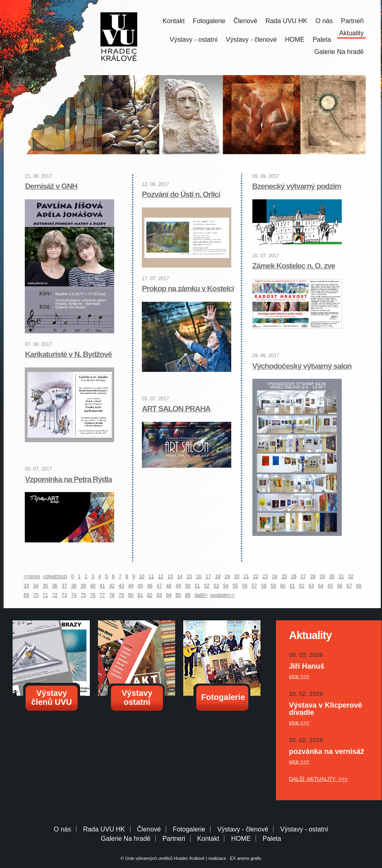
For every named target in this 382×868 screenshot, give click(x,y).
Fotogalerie (209, 21)
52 (207, 586)
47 (159, 586)
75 (83, 595)
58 (264, 586)
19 (227, 577)
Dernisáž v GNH (51, 186)
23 (265, 577)
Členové (245, 21)
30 (332, 577)
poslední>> (222, 595)
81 (140, 595)
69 (26, 595)
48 (169, 586)
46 (150, 586)
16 (199, 577)
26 (294, 577)
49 (178, 586)
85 (178, 595)
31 (341, 577)
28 (313, 577)
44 (131, 586)
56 (245, 586)
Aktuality (352, 33)
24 (275, 577)
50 (188, 586)
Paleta (322, 40)
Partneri (174, 839)
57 (254, 586)
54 (226, 586)
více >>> (299, 676)
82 (150, 595)
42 (112, 586)
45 (140, 586)
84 (169, 595)
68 (359, 586)
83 (159, 595)
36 (55, 586)
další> (201, 595)
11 (151, 577)
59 (273, 586)
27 (303, 577)
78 (112, 595)
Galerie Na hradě (126, 839)
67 (349, 586)
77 (102, 595)
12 (161, 577)
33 (26, 586)
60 (283, 586)
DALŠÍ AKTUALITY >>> (318, 779)
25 (284, 577)
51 (197, 586)
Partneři (352, 21)
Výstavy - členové (251, 40)
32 (351, 577)
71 (45, 595)
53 (216, 586)
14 (180, 577)
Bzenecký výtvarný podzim (297, 186)
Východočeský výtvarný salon (302, 366)
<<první (32, 577)
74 (74, 595)
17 (208, 577)
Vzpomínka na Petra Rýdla (68, 479)
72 (55, 595)
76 (93, 595)
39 (83, 586)
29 (322, 577)
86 (188, 595)
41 (102, 586)
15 (189, 577)
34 (36, 586)
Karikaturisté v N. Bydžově (68, 354)
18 (218, 577)
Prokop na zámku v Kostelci (188, 288)
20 (237, 577)
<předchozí (55, 577)
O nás (324, 21)
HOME (295, 40)
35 (45, 586)
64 (321, 586)
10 (142, 577)
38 (74, 586)
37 (64, 586)
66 (340, 586)
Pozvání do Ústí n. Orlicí (181, 194)
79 (121, 595)
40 (93, 586)
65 (330, 586)
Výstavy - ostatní (194, 40)
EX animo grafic (245, 858)
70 (36, 595)
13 (170, 577)
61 (292, 586)
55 (235, 586)
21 (246, 577)
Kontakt (174, 21)
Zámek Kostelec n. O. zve (294, 266)
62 (302, 586)
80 (131, 595)
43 (121, 586)
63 (311, 586)
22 (256, 577)
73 (64, 595)
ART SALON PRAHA (176, 409)
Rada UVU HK (286, 21)
